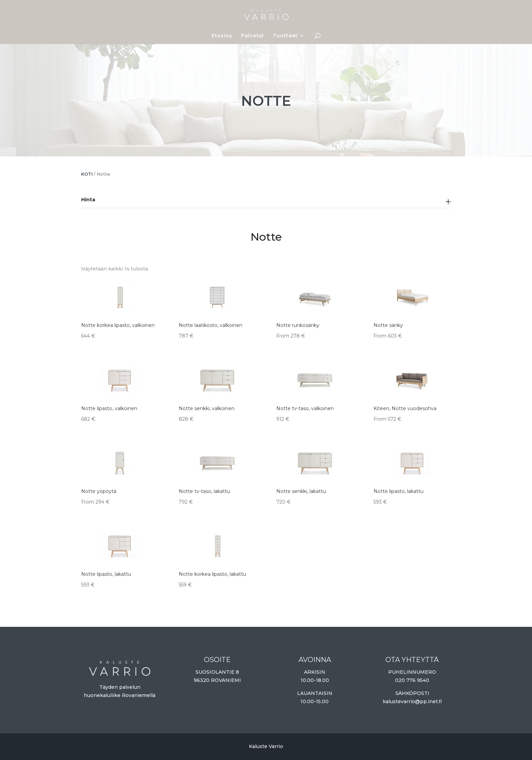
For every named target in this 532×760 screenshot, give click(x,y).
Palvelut (252, 36)
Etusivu (222, 36)
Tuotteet (285, 36)
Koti (87, 174)
